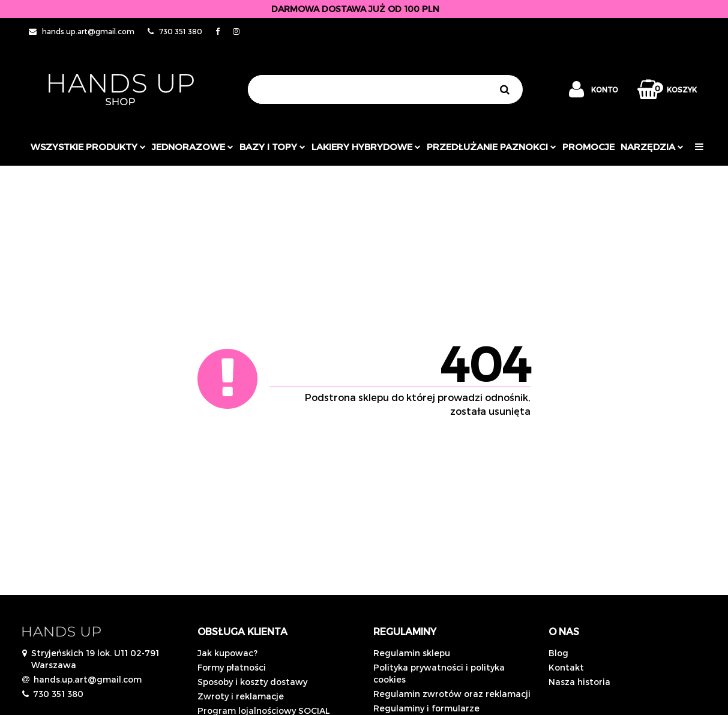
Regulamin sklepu (412, 653)
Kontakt (566, 667)
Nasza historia (579, 682)
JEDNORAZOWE (193, 146)
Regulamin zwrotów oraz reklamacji (452, 694)
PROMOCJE (588, 146)
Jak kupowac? (227, 653)
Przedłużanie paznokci (492, 146)
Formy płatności (232, 667)
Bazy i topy (272, 146)
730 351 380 (58, 694)
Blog (558, 653)
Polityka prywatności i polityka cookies (439, 673)
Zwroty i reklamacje (241, 696)
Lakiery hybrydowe (366, 146)
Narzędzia (652, 146)
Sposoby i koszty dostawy (252, 682)
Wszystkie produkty (88, 146)
